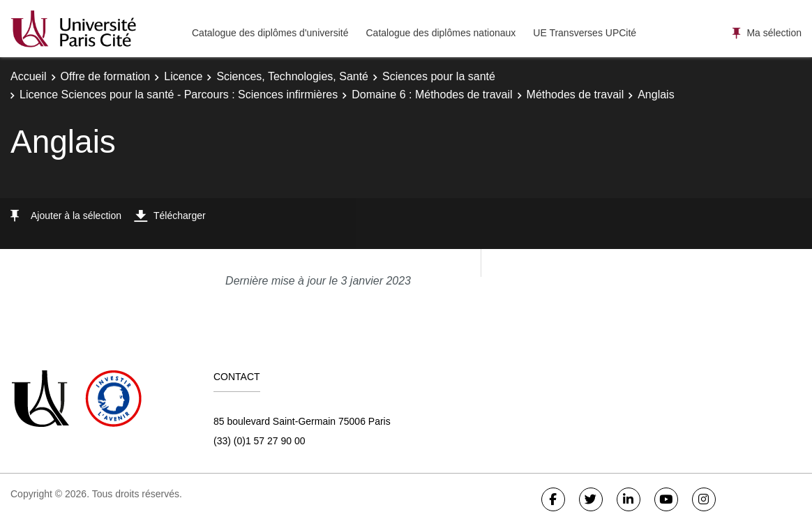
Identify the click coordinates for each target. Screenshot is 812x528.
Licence (183, 76)
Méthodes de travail (576, 95)
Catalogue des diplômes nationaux (441, 33)
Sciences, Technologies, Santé (292, 76)
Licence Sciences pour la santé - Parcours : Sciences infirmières (179, 95)
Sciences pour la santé (439, 76)
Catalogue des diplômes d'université (270, 33)
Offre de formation (106, 76)
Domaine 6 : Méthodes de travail (432, 95)
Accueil (29, 76)
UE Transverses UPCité (585, 33)
